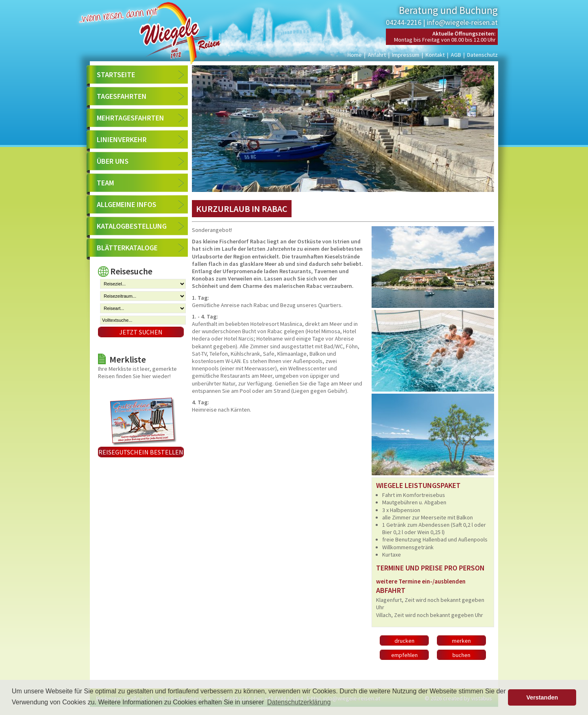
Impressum (406, 55)
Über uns (113, 161)
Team (105, 183)
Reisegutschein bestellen (141, 452)
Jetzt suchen (141, 332)
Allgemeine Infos (127, 204)
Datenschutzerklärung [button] (299, 702)
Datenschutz (482, 55)
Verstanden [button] (542, 697)
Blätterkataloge (127, 248)
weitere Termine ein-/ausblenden (421, 581)
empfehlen (404, 655)
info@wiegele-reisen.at (462, 22)
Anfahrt (377, 55)
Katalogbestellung (132, 226)
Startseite (116, 75)
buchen (461, 655)
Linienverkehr (122, 139)
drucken (404, 641)
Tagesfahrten (122, 96)
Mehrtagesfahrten (130, 118)
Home (355, 55)
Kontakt (435, 55)
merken (461, 641)
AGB (456, 55)
